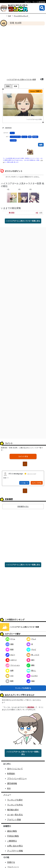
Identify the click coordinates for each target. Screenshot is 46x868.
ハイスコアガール (15, 137)
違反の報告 (12, 831)
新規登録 (31, 707)
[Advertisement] (23, 52)
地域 (30, 681)
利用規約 (11, 774)
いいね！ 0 (24, 483)
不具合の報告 (13, 836)
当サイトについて (15, 769)
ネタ (10, 676)
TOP (9, 16)
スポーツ (11, 660)
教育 (10, 681)
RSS (9, 788)
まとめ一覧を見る (15, 815)
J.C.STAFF (13, 140)
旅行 (30, 660)
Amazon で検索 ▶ (36, 91)
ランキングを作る (15, 805)
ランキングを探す (15, 800)
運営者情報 (12, 783)
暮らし (31, 671)
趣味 (30, 665)
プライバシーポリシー (17, 779)
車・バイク (33, 655)
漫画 (30, 137)
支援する (11, 862)
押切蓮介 (35, 137)
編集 (41, 145)
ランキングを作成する (23, 688)
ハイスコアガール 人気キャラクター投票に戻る (23, 221)
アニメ (12, 133)
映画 (10, 649)
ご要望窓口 (12, 841)
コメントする (23, 456)
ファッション (13, 665)
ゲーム (10, 639)
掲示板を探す (13, 810)
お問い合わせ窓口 (15, 846)
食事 (10, 671)
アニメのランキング (21, 16)
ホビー (10, 655)
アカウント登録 (14, 820)
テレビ (31, 649)
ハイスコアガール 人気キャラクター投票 (21, 79)
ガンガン (24, 137)
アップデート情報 (15, 851)
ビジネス (32, 676)
